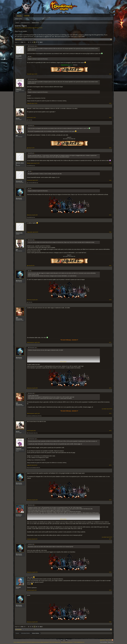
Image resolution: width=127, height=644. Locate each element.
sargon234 (34, 28)
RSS (112, 640)
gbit (27, 120)
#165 (110, 163)
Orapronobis (19, 233)
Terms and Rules (103, 642)
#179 (110, 590)
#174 (110, 431)
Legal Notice (102, 640)
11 (38, 42)
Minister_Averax (20, 164)
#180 (110, 622)
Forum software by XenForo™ (49, 642)
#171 (110, 342)
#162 (110, 103)
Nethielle (18, 587)
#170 (110, 300)
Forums (19, 16)
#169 (110, 266)
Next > (41, 42)
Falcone (28, 468)
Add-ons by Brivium (73, 642)
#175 (110, 465)
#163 (110, 118)
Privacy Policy (111, 642)
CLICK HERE (81, 36)
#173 (110, 413)
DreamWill (19, 56)
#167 (110, 215)
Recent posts (19, 19)
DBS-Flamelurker (19, 318)
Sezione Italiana (24, 28)
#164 (110, 148)
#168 (110, 232)
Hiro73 (18, 118)
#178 (110, 572)
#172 (110, 388)
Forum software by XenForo (25, 642)
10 (36, 42)
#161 (110, 74)
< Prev (22, 42)
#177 (110, 539)
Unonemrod (19, 181)
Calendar (27, 16)
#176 (110, 500)
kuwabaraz (29, 416)
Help (107, 640)
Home (110, 640)
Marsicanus (19, 198)
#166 (110, 180)
